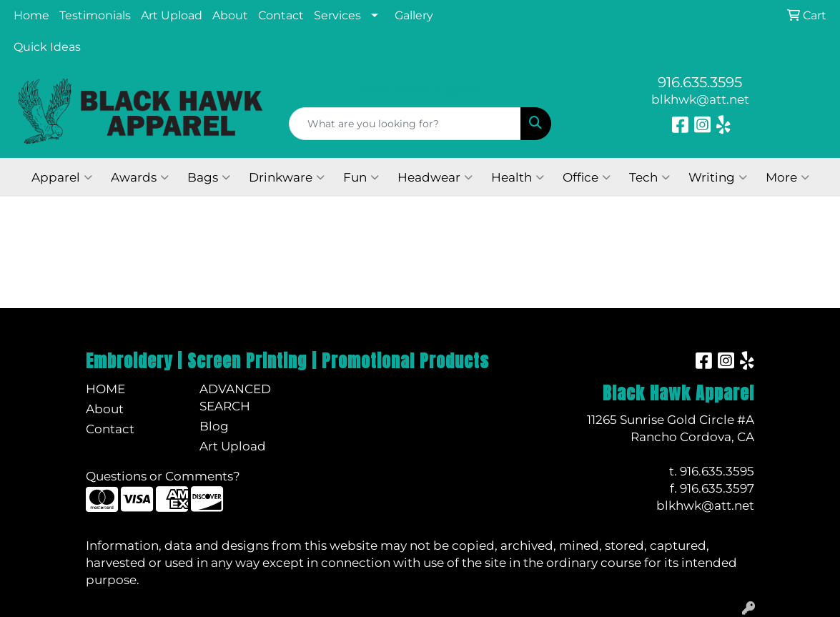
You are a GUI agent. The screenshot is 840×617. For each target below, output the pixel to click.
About (230, 15)
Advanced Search (235, 397)
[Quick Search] (405, 124)
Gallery (414, 15)
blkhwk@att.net (700, 99)
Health (518, 177)
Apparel (62, 177)
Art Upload (172, 15)
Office (587, 177)
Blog (214, 426)
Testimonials (95, 15)
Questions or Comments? (163, 476)
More (787, 177)
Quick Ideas (47, 47)
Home (31, 15)
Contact (281, 15)
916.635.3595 (700, 82)
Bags (209, 177)
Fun (361, 177)
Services (337, 15)
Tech (649, 177)
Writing (718, 177)
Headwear (435, 177)
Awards (140, 177)
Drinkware (287, 177)
